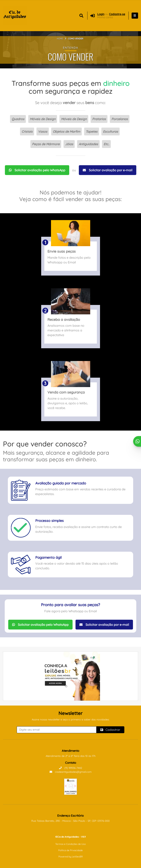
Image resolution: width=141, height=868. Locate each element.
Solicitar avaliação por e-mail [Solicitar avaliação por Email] (108, 170)
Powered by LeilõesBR (71, 857)
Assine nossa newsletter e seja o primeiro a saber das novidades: (70, 719)
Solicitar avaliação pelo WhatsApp (37, 170)
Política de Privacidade (70, 850)
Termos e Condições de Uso (70, 844)
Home (60, 39)
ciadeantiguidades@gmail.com (71, 772)
